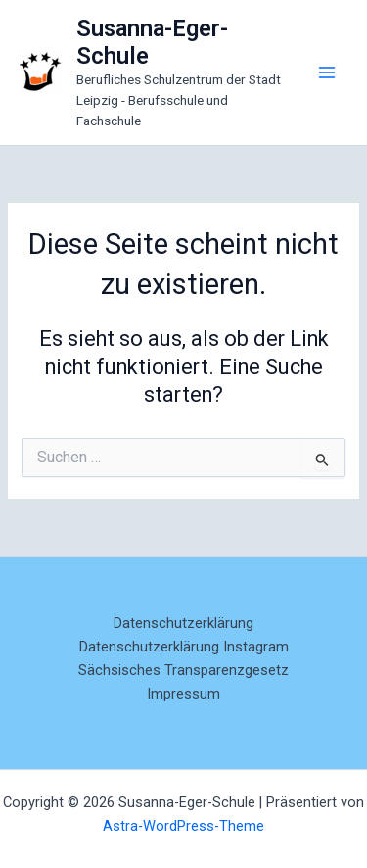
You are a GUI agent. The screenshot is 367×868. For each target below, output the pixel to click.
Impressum (183, 694)
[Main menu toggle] (327, 72)
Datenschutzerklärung (183, 623)
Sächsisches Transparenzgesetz (183, 670)
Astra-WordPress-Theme (183, 826)
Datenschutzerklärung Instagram (184, 647)
